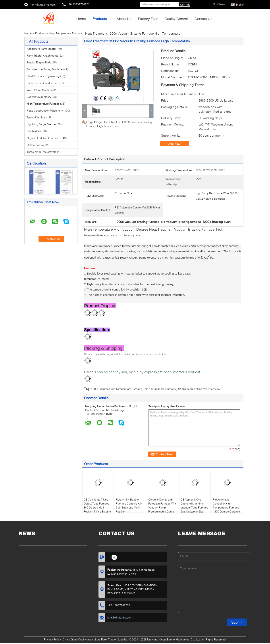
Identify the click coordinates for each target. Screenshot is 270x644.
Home (81, 19)
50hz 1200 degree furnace (160, 389)
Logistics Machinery (39, 97)
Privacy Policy (52, 639)
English (241, 5)
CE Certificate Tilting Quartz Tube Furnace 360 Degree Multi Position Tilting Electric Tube (97, 508)
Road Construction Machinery (45, 111)
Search (185, 5)
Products (100, 19)
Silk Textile (33, 131)
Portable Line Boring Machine (45, 69)
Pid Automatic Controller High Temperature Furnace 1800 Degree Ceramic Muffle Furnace (226, 508)
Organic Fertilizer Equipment (44, 138)
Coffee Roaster (36, 145)
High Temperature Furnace (66, 33)
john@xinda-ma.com (43, 5)
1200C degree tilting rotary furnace (199, 389)
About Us (124, 19)
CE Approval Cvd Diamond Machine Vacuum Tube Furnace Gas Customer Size (194, 506)
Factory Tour (148, 19)
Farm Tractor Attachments (42, 56)
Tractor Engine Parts (39, 62)
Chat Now (177, 144)
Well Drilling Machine (40, 90)
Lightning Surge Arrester (41, 124)
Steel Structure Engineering (43, 76)
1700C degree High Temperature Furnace (117, 389)
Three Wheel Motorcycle (42, 152)
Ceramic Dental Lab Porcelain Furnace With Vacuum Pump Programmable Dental (162, 506)
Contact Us (203, 19)
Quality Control (176, 19)
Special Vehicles (37, 117)
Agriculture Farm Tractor (41, 49)
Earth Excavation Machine (42, 83)
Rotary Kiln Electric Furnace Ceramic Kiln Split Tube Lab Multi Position (129, 506)
